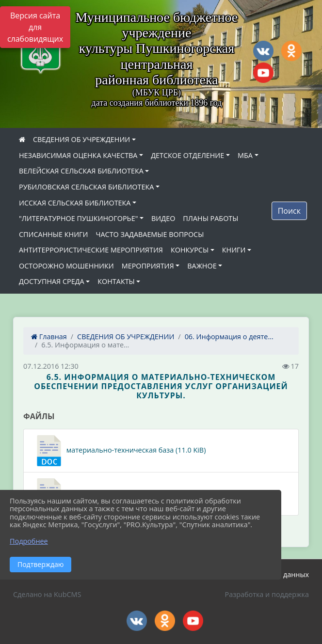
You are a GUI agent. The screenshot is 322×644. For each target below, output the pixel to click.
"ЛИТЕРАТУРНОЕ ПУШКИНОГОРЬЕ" (78, 218)
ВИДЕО (163, 218)
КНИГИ (234, 250)
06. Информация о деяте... (229, 337)
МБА (245, 155)
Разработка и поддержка (267, 594)
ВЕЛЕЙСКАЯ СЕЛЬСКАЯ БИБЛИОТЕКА (81, 171)
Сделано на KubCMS (47, 594)
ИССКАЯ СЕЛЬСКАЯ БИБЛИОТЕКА (75, 203)
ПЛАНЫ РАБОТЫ (210, 218)
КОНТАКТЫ (116, 281)
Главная (49, 337)
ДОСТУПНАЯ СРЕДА (52, 281)
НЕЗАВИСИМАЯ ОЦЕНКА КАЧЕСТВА (78, 155)
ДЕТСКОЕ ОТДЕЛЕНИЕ (187, 155)
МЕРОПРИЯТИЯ (148, 266)
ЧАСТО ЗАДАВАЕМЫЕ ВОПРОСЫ (150, 234)
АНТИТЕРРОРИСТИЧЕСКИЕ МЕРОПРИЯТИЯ (91, 250)
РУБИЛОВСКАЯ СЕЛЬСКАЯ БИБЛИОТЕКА (86, 187)
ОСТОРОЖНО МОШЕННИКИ (66, 266)
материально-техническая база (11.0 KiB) (120, 451)
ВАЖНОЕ (202, 266)
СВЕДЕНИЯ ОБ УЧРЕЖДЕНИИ (81, 139)
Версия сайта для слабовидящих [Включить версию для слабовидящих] (35, 27)
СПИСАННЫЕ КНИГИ (54, 234)
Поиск (289, 211)
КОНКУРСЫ (190, 250)
